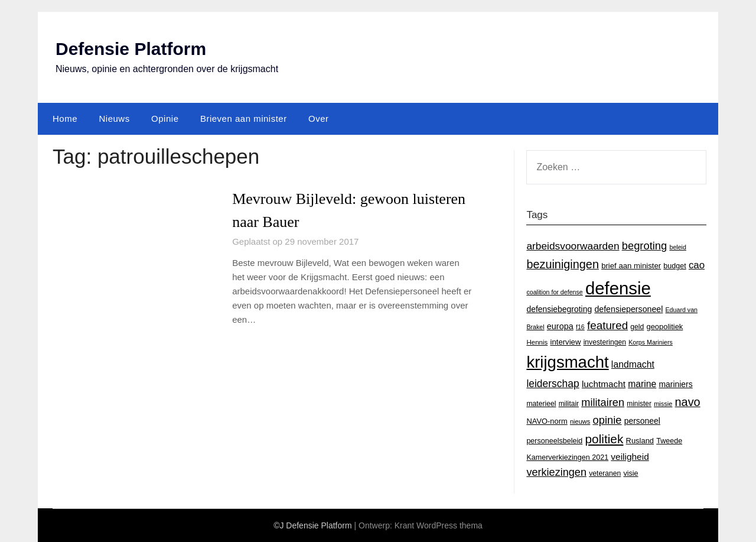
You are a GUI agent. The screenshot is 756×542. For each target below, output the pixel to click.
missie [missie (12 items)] (663, 404)
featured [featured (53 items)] (607, 325)
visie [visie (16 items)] (630, 473)
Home (65, 119)
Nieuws (114, 119)
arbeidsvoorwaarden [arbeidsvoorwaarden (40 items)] (573, 246)
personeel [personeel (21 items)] (642, 421)
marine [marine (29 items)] (642, 384)
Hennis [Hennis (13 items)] (537, 342)
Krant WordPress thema (439, 525)
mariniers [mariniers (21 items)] (675, 384)
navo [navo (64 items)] (688, 402)
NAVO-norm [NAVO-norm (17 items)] (547, 421)
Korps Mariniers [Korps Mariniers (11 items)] (651, 342)
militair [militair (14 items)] (569, 404)
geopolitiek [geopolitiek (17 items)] (665, 327)
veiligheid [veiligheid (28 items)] (630, 457)
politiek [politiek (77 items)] (604, 439)
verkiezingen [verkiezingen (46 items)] (556, 472)
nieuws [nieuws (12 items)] (580, 421)
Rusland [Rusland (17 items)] (640, 441)
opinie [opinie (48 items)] (607, 420)
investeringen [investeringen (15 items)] (605, 342)
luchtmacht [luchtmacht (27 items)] (604, 384)
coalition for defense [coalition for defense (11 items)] (554, 292)
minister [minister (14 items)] (639, 404)
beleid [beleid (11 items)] (677, 247)
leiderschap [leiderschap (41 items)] (553, 384)
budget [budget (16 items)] (674, 266)
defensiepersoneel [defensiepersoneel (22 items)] (628, 309)
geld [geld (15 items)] (637, 327)
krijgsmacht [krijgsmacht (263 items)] (567, 362)
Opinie (165, 119)
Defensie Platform (131, 49)
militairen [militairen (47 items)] (603, 402)
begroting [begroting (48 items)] (645, 246)
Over (319, 119)
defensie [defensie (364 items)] (618, 288)
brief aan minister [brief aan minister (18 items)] (631, 266)
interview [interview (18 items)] (565, 342)
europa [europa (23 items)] (560, 326)
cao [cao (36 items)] (697, 265)
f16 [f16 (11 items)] (580, 327)
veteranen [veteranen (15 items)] (605, 473)
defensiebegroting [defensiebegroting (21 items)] (559, 309)
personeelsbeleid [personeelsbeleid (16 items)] (554, 441)
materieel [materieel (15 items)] (541, 404)
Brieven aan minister (244, 119)
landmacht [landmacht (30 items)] (633, 364)
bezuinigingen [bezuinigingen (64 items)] (563, 264)
